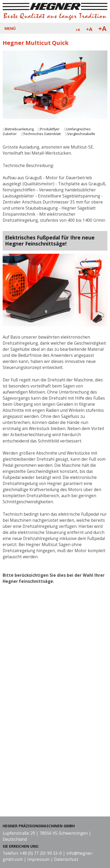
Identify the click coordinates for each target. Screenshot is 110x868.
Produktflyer (50, 129)
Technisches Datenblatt (42, 134)
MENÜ (10, 28)
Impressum (38, 859)
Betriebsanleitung (19, 129)
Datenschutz (66, 859)
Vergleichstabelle (81, 134)
